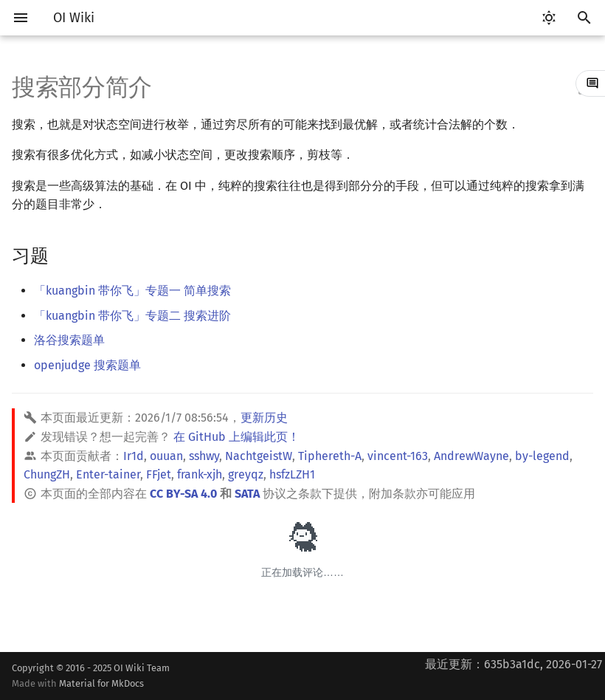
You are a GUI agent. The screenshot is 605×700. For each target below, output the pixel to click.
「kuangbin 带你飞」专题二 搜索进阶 (132, 316)
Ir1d (134, 456)
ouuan (166, 456)
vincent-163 (398, 456)
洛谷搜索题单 (69, 340)
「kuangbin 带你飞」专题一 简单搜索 (132, 291)
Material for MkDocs (101, 683)
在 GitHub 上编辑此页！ (236, 437)
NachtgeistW (259, 456)
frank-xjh (200, 474)
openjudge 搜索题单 (87, 365)
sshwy (204, 456)
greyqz (246, 474)
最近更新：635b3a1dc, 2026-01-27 (514, 664)
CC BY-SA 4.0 (183, 494)
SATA (247, 494)
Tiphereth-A (330, 456)
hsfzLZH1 (292, 474)
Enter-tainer (108, 474)
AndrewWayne (471, 456)
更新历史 (264, 418)
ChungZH (47, 474)
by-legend (542, 456)
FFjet (159, 474)
